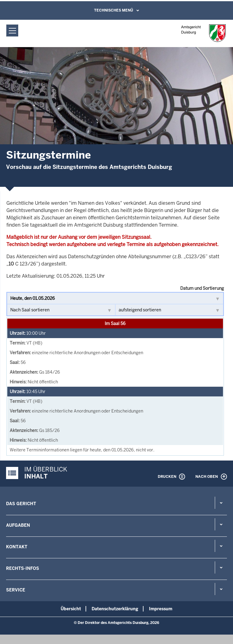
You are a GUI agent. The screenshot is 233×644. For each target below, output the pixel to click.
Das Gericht (21, 504)
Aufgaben (18, 525)
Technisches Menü (114, 10)
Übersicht (71, 609)
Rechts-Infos (23, 568)
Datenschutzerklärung (115, 609)
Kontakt (17, 547)
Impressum (161, 609)
